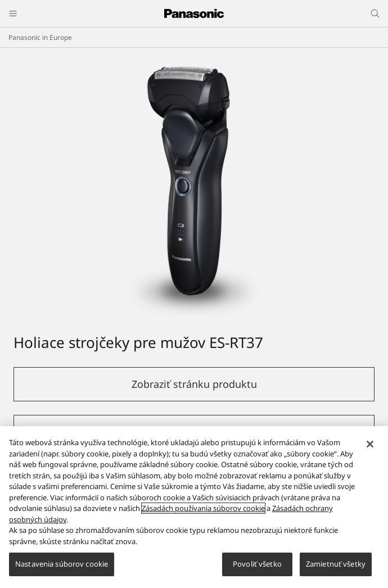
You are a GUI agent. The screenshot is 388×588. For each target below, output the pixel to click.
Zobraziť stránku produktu (194, 384)
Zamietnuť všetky (336, 564)
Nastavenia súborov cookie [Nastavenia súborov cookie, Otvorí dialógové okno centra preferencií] (62, 564)
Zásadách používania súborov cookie (203, 508)
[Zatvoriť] (370, 444)
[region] (194, 507)
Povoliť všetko (257, 564)
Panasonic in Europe (40, 37)
